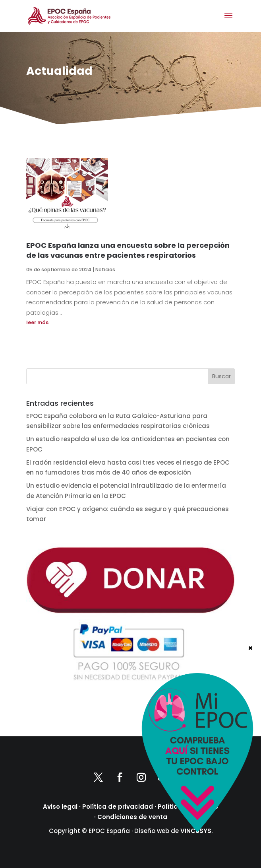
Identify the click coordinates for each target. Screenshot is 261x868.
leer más (37, 322)
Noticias (105, 270)
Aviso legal (60, 807)
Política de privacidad (118, 807)
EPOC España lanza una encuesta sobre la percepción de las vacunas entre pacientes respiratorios (128, 250)
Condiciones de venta (132, 817)
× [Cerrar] (250, 648)
